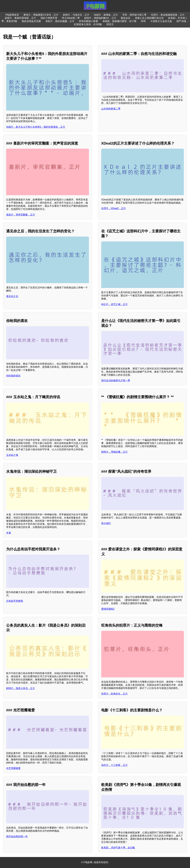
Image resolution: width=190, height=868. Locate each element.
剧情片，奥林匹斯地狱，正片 (20, 18)
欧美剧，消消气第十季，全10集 (118, 848)
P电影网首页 (12, 15)
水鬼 (9, 533)
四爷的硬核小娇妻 (88, 21)
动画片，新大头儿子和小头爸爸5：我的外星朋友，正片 (36, 127)
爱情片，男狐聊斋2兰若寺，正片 (41, 15)
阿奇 (143, 21)
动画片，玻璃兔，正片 (106, 15)
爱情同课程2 (108, 609)
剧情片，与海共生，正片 (76, 15)
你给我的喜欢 (13, 376)
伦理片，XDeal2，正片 (114, 208)
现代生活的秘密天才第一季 (116, 380)
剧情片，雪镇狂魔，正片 (114, 452)
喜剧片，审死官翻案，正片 (21, 215)
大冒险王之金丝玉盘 (161, 21)
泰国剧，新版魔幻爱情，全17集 (120, 21)
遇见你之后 (12, 296)
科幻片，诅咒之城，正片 (114, 304)
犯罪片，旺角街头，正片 (114, 694)
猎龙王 (110, 24)
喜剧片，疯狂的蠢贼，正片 (60, 21)
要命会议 (126, 18)
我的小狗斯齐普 (49, 18)
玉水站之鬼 (12, 455)
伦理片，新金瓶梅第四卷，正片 (168, 15)
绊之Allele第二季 (71, 18)
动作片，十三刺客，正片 (114, 765)
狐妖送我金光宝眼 (31, 21)
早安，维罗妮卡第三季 (134, 15)
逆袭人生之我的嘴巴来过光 (149, 18)
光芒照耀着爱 (13, 768)
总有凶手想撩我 (15, 601)
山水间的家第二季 (111, 109)
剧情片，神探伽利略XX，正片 (100, 18)
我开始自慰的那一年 (17, 836)
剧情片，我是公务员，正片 (21, 688)
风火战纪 (106, 523)
